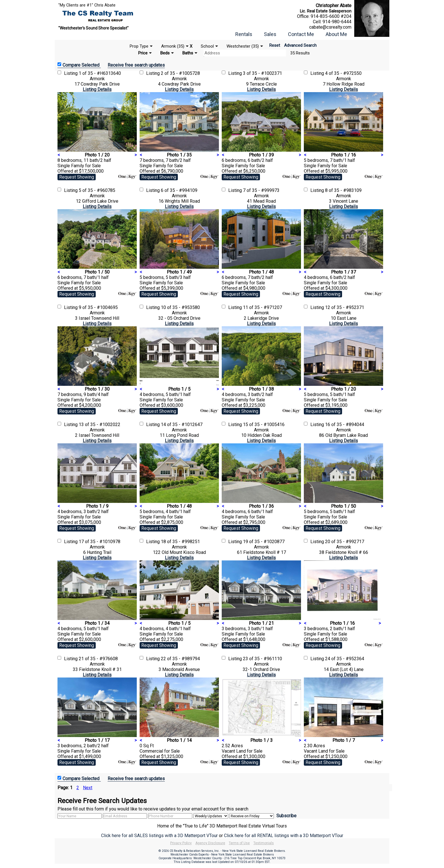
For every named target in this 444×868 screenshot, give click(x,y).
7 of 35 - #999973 (261, 190)
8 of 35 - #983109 (343, 190)
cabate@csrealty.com (330, 27)
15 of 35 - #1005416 (264, 425)
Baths (188, 53)
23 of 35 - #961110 (262, 659)
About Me (336, 34)
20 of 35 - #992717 (345, 542)
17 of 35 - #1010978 (100, 542)
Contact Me (301, 34)
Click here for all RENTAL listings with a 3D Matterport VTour (284, 836)
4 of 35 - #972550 (343, 73)
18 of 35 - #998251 (180, 542)
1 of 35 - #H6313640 (100, 73)
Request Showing (77, 177)
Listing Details (97, 89)
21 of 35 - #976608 (98, 659)
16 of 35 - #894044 (345, 425)
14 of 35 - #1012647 (182, 425)
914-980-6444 (337, 22)
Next (88, 788)
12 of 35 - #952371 (345, 307)
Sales (270, 34)
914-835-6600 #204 (331, 16)
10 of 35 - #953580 (180, 307)
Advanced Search (300, 45)
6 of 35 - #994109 (179, 190)
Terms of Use (239, 843)
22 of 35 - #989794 (180, 659)
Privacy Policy (181, 843)
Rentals (244, 34)
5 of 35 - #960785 (97, 190)
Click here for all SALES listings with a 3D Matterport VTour (159, 836)
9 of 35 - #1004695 (98, 307)
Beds (165, 53)
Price (143, 53)
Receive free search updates (136, 65)
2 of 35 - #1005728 (180, 73)
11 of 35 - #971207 (262, 307)
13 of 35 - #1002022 (100, 425)
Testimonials (264, 843)
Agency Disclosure (210, 843)
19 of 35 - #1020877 (264, 542)
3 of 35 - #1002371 (262, 73)
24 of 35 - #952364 (345, 659)
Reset (275, 45)
